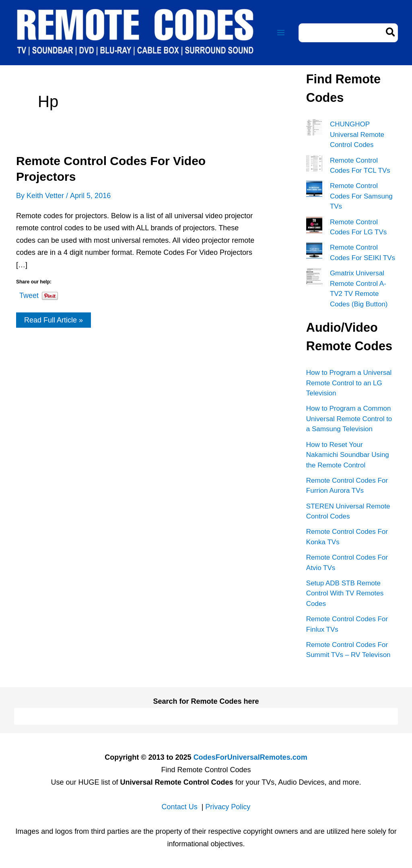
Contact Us (180, 807)
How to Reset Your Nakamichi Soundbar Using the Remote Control (348, 455)
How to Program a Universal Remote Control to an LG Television (349, 383)
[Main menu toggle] (281, 33)
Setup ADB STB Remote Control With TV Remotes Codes (345, 593)
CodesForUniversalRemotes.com (250, 757)
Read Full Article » (53, 322)
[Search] (391, 33)
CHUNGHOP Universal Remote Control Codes (357, 134)
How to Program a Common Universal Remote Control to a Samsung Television (349, 419)
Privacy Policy (228, 807)
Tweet (29, 294)
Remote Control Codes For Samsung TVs (361, 196)
